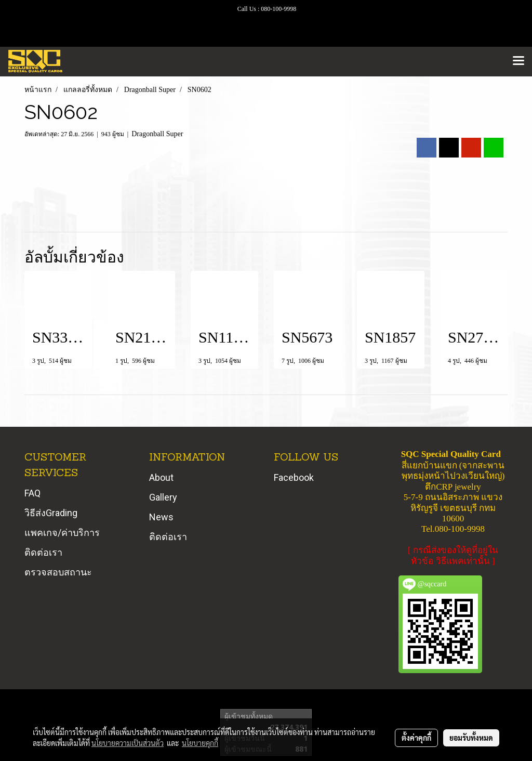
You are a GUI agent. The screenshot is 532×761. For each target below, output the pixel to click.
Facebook (294, 477)
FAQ (32, 493)
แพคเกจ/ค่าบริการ (62, 533)
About (161, 477)
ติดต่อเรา (43, 552)
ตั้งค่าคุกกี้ (416, 738)
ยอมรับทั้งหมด (471, 738)
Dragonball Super (157, 134)
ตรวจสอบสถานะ (58, 572)
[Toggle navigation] (518, 61)
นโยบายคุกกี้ (200, 743)
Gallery (163, 497)
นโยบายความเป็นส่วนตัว (128, 743)
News (161, 517)
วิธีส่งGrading (51, 513)
